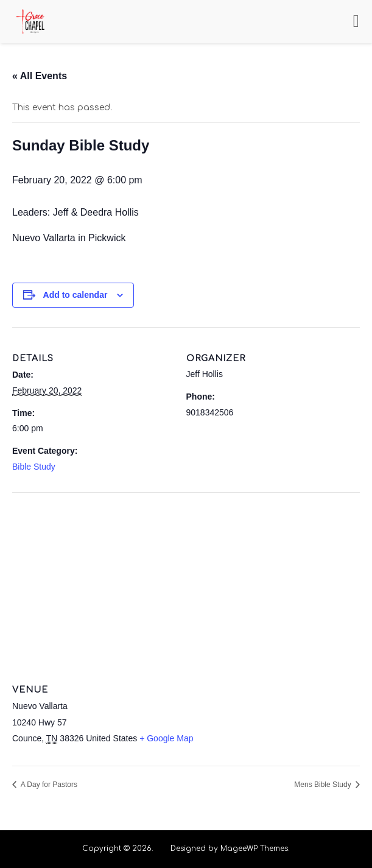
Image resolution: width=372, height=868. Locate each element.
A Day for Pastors (48, 785)
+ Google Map (166, 738)
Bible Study (34, 467)
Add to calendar (75, 295)
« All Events (40, 76)
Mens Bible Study (324, 785)
